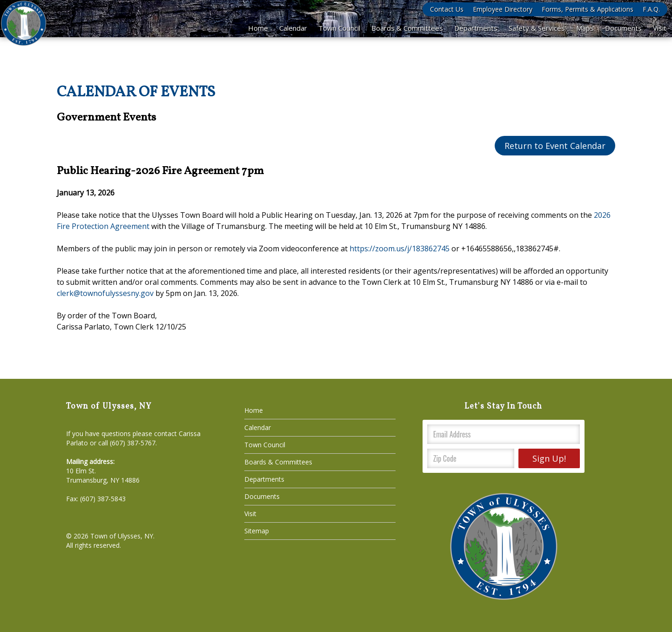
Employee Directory (503, 9)
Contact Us (447, 9)
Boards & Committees (407, 28)
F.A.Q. (651, 9)
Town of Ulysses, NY (122, 536)
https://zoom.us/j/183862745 (400, 249)
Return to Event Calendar (555, 146)
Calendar (293, 28)
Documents (623, 28)
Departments (476, 28)
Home (258, 28)
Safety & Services (537, 28)
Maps (585, 28)
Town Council (339, 28)
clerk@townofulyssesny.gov (105, 293)
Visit (660, 28)
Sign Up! (549, 458)
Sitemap (257, 531)
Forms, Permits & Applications (588, 9)
